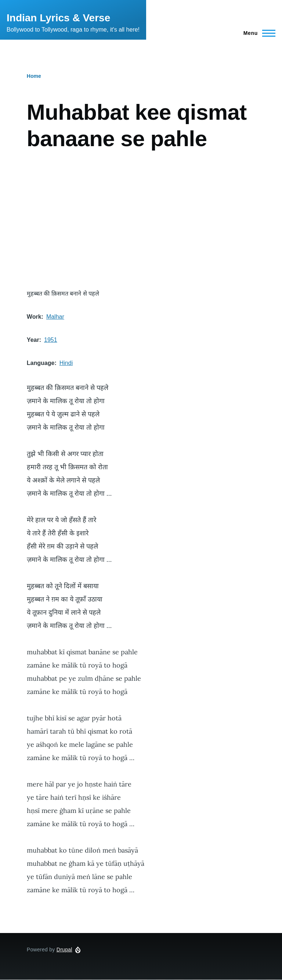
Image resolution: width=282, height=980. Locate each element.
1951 (51, 340)
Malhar (55, 317)
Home (34, 76)
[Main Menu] (257, 33)
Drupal (64, 950)
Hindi (66, 363)
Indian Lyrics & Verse (58, 18)
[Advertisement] (141, 220)
